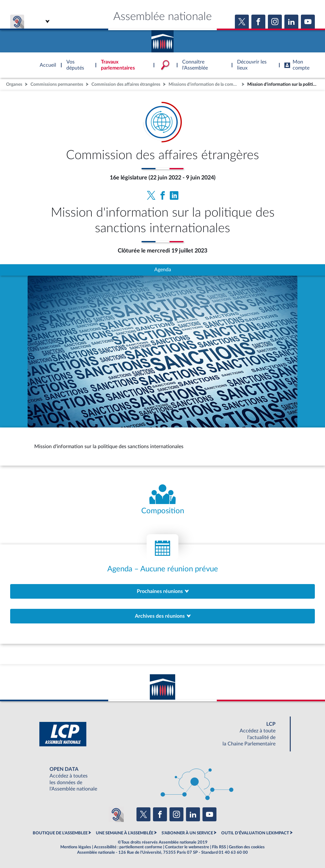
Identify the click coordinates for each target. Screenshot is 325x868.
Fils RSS (219, 847)
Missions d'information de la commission (204, 84)
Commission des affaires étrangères (126, 84)
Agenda (163, 270)
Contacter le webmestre (187, 847)
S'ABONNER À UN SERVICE (187, 833)
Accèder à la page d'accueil (162, 39)
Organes (14, 84)
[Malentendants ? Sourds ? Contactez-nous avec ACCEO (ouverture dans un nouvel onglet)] (116, 814)
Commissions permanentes (57, 84)
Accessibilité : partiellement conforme (128, 847)
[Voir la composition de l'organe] (162, 500)
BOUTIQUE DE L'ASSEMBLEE (60, 833)
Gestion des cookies (247, 847)
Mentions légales (76, 847)
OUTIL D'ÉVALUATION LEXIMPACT (255, 833)
